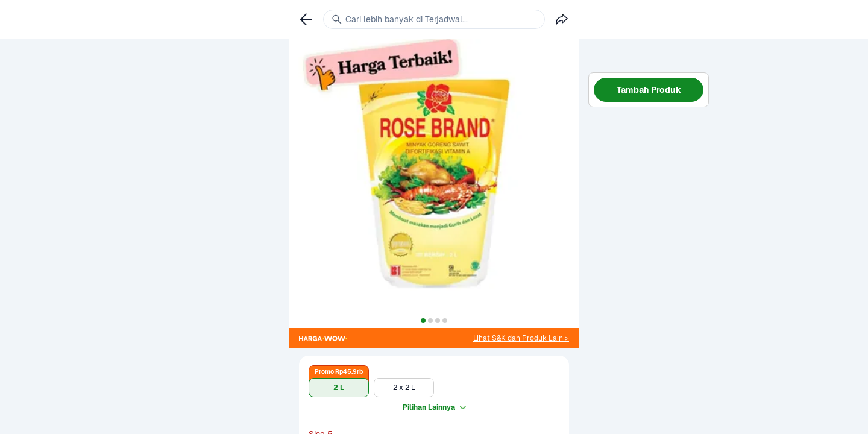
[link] (521, 338)
